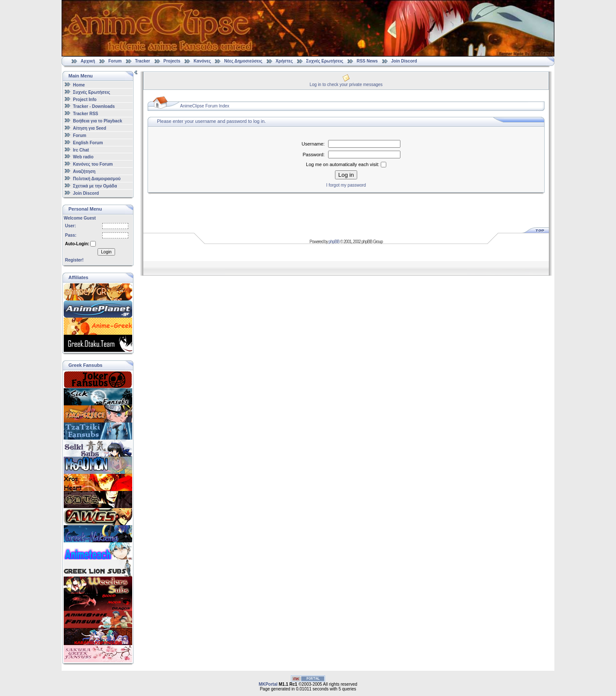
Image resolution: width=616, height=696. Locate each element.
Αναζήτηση (84, 171)
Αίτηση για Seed (90, 128)
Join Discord (404, 61)
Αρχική (88, 61)
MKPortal (268, 684)
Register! (74, 260)
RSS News (367, 61)
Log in (346, 175)
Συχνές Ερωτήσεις (326, 61)
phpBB (334, 242)
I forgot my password (346, 185)
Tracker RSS (86, 114)
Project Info (85, 99)
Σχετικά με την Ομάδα (95, 186)
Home (79, 85)
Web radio (83, 157)
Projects (172, 61)
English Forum (88, 143)
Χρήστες (284, 61)
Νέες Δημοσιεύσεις (243, 61)
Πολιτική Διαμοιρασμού (97, 179)
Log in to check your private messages (346, 85)
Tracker (142, 61)
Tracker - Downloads (94, 106)
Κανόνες (202, 61)
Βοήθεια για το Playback (98, 121)
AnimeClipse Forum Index (205, 106)
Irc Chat (81, 150)
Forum (115, 61)
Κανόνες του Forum (93, 164)
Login (106, 252)
